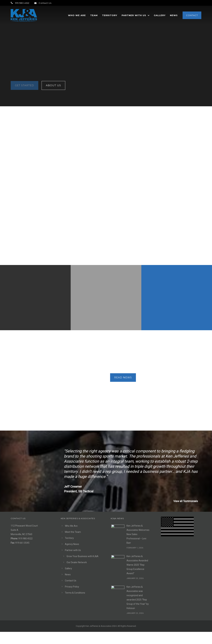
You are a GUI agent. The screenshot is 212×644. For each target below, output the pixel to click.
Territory (110, 15)
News (174, 15)
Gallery (160, 15)
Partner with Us (134, 15)
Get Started (24, 354)
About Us (53, 354)
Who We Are (77, 15)
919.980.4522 (20, 3)
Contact (192, 15)
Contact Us (43, 3)
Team (94, 15)
